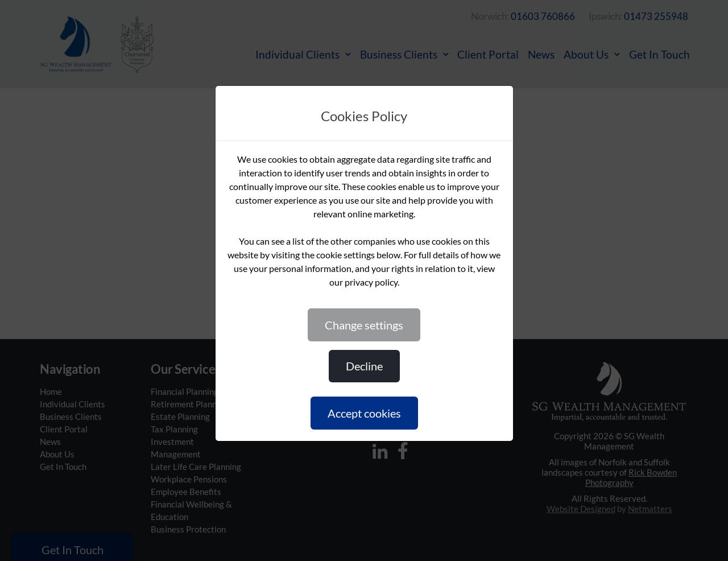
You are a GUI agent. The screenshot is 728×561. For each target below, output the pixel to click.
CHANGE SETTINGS (364, 325)
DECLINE (364, 366)
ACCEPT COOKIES (364, 413)
